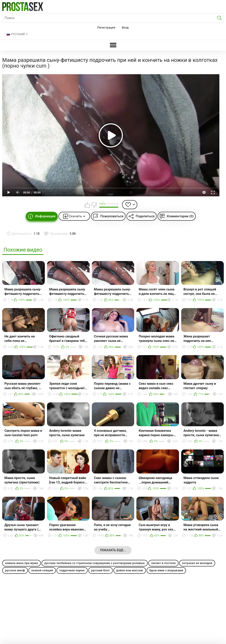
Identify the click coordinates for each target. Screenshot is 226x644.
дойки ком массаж (130, 570)
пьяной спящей (42, 570)
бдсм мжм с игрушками (166, 570)
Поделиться (145, 216)
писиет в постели (163, 563)
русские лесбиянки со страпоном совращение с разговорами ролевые (95, 563)
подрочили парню (72, 570)
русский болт (101, 570)
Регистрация (106, 27)
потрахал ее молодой (197, 563)
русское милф (15, 570)
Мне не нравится (94, 205)
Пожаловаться (112, 216)
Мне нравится (87, 205)
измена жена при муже (22, 563)
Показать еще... (113, 550)
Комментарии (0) (180, 216)
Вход (125, 27)
